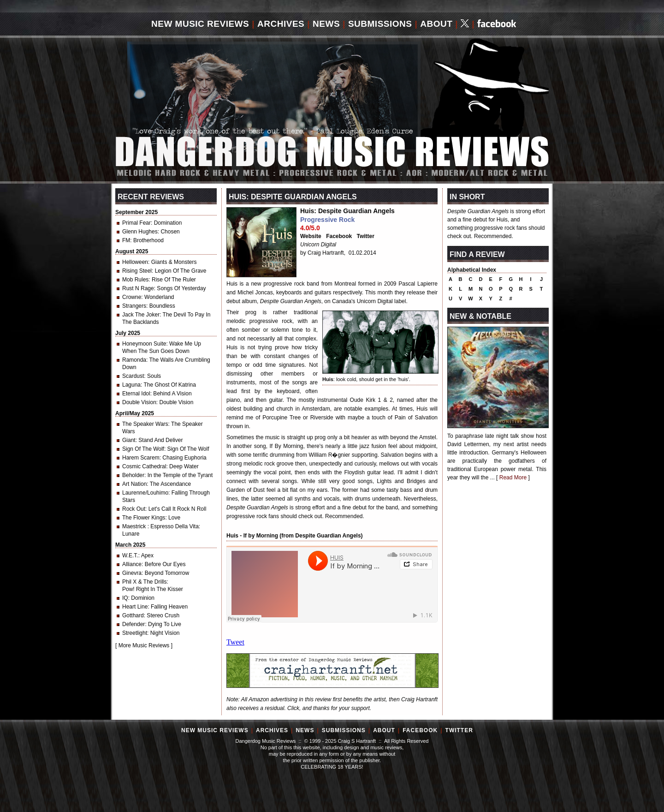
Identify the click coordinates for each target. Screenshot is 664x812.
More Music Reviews (144, 645)
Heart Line (135, 607)
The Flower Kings (144, 518)
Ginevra (132, 573)
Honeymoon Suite (144, 344)
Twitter (366, 236)
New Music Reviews (200, 24)
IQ (125, 598)
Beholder (133, 475)
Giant (129, 440)
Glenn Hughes (140, 232)
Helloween (135, 262)
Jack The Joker (141, 315)
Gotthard (133, 615)
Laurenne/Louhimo (145, 493)
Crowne (132, 297)
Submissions (380, 24)
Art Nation (134, 484)
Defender (133, 624)
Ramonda (134, 360)
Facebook (339, 236)
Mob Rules (135, 280)
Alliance (132, 564)
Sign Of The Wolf (143, 449)
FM (126, 240)
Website (311, 236)
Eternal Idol (136, 394)
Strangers (134, 306)
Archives (281, 24)
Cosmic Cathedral (144, 466)
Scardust (133, 376)
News (326, 24)
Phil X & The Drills (144, 582)
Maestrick (135, 526)
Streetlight (135, 633)
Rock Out (134, 509)
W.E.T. (130, 555)
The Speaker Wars (145, 424)
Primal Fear (136, 223)
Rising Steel (137, 271)
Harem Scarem (141, 458)
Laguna (131, 385)
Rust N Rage (138, 288)
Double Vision (139, 402)
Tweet (235, 642)
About (436, 24)
